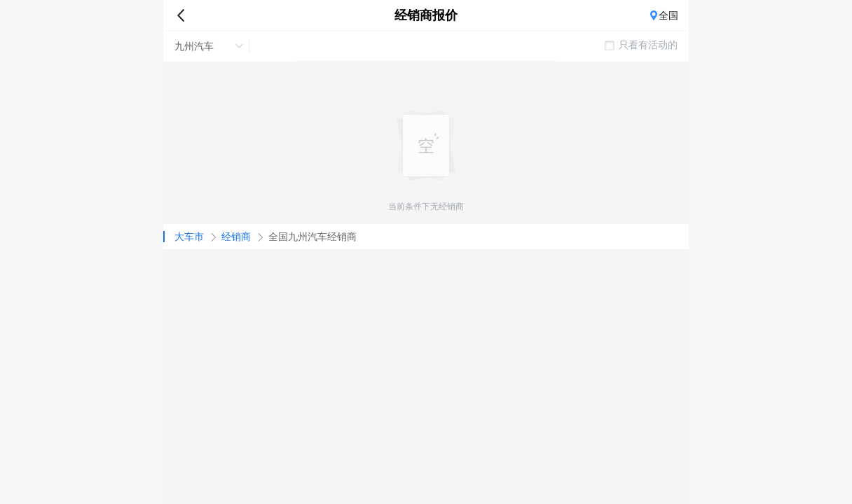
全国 (668, 15)
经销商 (236, 237)
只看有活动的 (641, 45)
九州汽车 (209, 46)
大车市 (189, 237)
